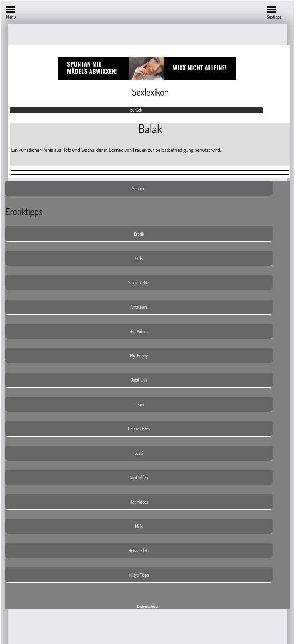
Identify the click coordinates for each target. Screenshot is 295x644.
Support (139, 189)
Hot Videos (139, 331)
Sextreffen (139, 477)
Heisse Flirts (139, 551)
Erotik (139, 234)
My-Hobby (139, 356)
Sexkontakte (139, 283)
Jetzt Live (139, 380)
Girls (139, 258)
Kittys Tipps (139, 575)
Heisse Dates (139, 429)
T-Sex (139, 404)
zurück (136, 110)
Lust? (139, 453)
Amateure (139, 307)
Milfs (139, 526)
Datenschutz (147, 607)
